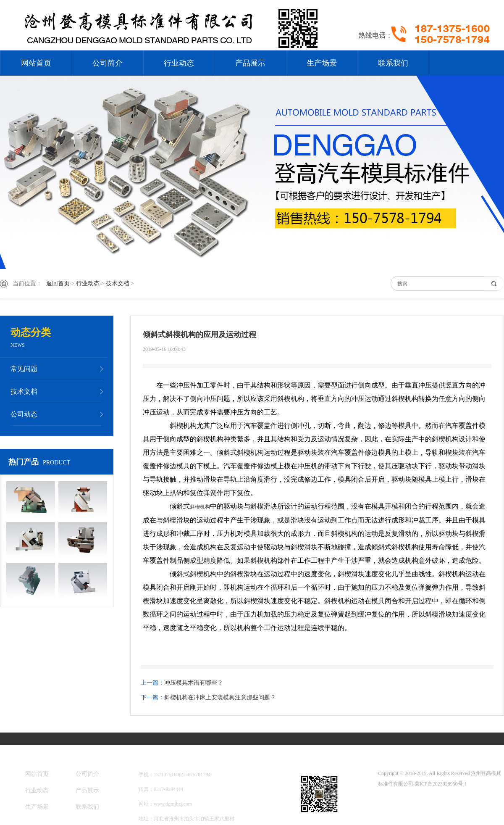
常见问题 (24, 369)
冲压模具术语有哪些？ (194, 683)
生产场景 (322, 63)
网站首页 (36, 63)
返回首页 (58, 283)
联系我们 (393, 63)
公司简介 (108, 63)
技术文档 (118, 283)
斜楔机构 (200, 507)
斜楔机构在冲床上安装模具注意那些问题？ (220, 697)
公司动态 (24, 414)
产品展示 (250, 63)
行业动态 (179, 63)
